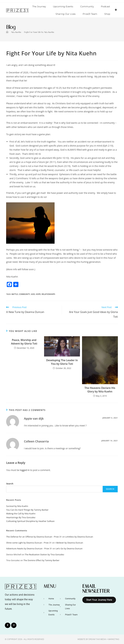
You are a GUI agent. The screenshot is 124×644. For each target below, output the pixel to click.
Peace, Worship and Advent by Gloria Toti (24, 342)
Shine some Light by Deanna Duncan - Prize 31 (29, 542)
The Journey (39, 6)
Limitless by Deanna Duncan (79, 537)
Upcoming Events (63, 6)
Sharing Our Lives (66, 14)
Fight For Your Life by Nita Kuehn (39, 32)
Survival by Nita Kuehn (17, 506)
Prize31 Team (90, 14)
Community (87, 6)
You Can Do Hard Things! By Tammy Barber (27, 510)
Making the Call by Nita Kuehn (21, 513)
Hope (38, 294)
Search (10, 483)
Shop (107, 14)
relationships (48, 294)
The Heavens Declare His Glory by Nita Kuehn (100, 390)
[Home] (7, 32)
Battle (15, 294)
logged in (25, 470)
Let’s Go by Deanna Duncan (69, 548)
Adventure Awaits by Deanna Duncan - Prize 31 (29, 548)
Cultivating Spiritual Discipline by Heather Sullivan (30, 521)
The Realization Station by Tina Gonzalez (45, 554)
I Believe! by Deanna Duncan (69, 542)
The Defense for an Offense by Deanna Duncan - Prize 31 (34, 537)
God (33, 294)
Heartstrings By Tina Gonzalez (21, 517)
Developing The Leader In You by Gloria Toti (62, 362)
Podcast (106, 6)
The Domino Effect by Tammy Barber (41, 560)
